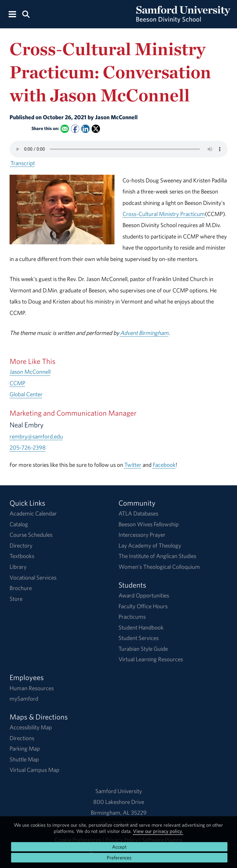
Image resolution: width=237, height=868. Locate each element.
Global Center (26, 394)
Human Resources (32, 688)
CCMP (17, 383)
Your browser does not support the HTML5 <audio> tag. (119, 149)
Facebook (164, 465)
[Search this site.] (26, 14)
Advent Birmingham (144, 333)
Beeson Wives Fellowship (149, 524)
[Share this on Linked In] (85, 129)
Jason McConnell (30, 372)
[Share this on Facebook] (75, 129)
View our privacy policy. (158, 831)
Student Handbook (141, 627)
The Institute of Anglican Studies (157, 556)
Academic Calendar (33, 513)
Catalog (19, 524)
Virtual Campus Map (34, 770)
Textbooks (22, 556)
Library (18, 567)
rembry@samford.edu (36, 436)
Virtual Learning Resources (151, 659)
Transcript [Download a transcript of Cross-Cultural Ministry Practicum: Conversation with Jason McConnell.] (23, 163)
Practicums (132, 617)
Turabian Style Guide (143, 649)
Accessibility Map (31, 727)
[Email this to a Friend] (65, 129)
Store (16, 599)
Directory (21, 545)
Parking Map (25, 748)
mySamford (24, 699)
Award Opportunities (144, 595)
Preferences (119, 858)
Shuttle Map (24, 759)
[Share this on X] (96, 129)
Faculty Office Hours (143, 606)
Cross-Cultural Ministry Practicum (164, 214)
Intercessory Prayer (142, 535)
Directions (22, 738)
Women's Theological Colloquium (159, 567)
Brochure (21, 588)
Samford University (119, 791)
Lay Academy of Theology (150, 545)
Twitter (133, 465)
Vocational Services (33, 577)
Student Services (139, 638)
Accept (119, 847)
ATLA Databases (138, 513)
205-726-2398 (28, 447)
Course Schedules (31, 535)
